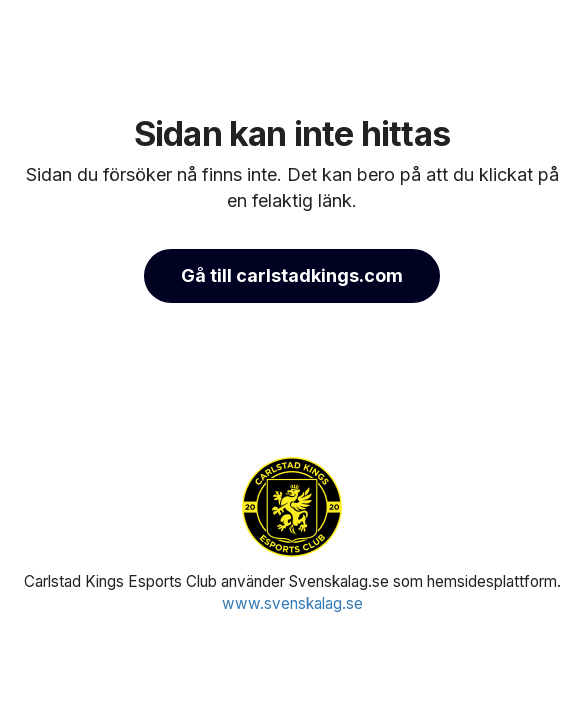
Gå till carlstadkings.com (292, 275)
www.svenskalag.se (292, 603)
